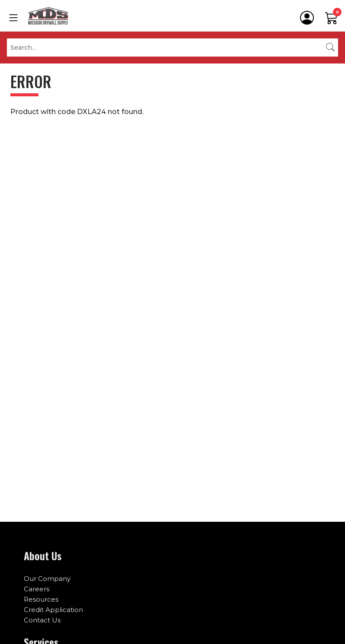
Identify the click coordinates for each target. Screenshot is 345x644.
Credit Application (53, 610)
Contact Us (42, 620)
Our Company (47, 579)
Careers (37, 589)
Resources (41, 599)
